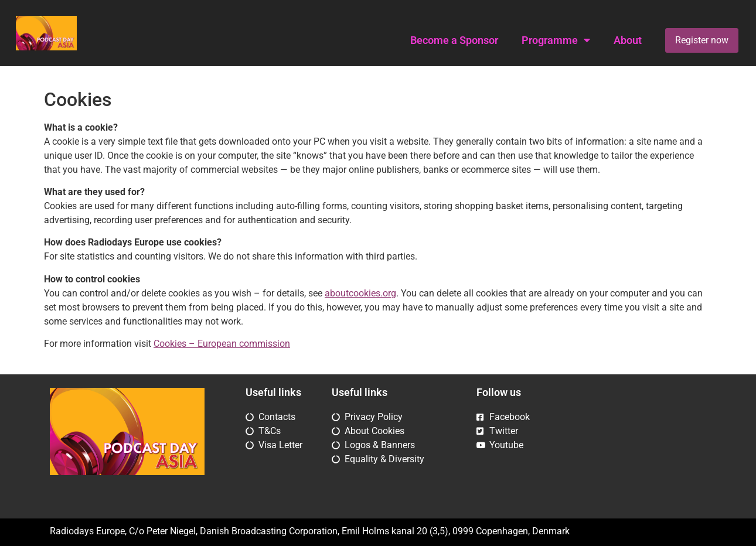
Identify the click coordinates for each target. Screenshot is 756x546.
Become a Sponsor (454, 40)
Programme (556, 40)
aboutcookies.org (360, 293)
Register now (702, 40)
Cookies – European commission (222, 344)
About (628, 40)
